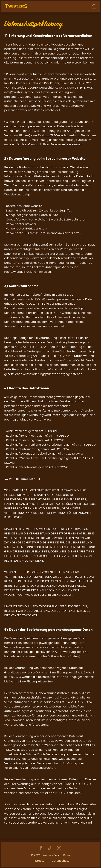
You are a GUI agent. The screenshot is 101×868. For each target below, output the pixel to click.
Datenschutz (60, 861)
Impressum (39, 861)
